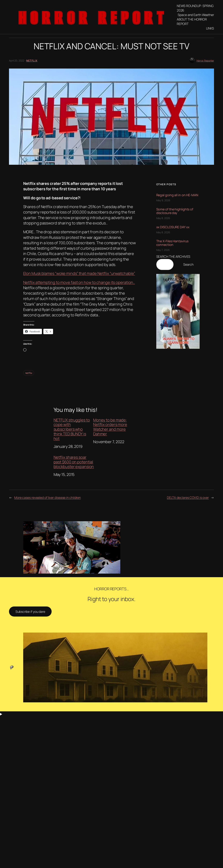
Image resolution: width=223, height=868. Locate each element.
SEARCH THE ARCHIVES (173, 256)
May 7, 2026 (163, 250)
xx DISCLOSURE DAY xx (173, 227)
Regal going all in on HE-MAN (177, 195)
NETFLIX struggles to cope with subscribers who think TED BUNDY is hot (72, 429)
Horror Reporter (205, 61)
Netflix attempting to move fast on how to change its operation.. (79, 282)
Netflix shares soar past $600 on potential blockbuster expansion (74, 462)
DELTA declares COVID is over (188, 497)
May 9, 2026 (163, 200)
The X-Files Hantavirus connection (172, 243)
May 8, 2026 (163, 218)
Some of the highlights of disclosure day (175, 211)
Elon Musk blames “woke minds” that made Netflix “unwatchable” (79, 273)
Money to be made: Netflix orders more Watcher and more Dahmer (110, 427)
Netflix (32, 61)
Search (188, 264)
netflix (29, 373)
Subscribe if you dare (30, 612)
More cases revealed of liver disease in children (47, 497)
